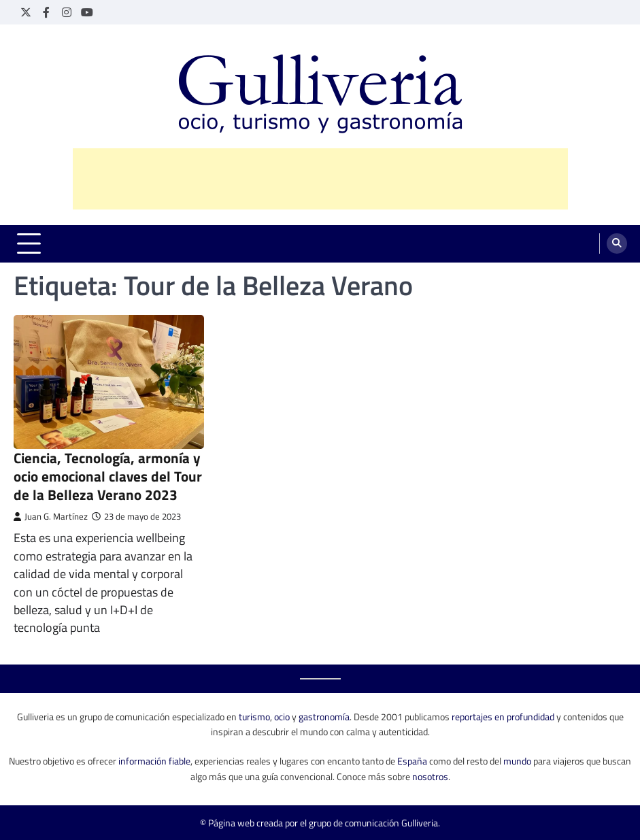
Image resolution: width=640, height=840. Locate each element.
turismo (254, 717)
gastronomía (324, 717)
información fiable (154, 761)
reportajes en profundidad (503, 717)
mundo (517, 761)
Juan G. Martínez (51, 517)
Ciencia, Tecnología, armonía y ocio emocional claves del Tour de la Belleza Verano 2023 (108, 476)
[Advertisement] (320, 179)
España (412, 761)
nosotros (430, 776)
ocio (282, 717)
